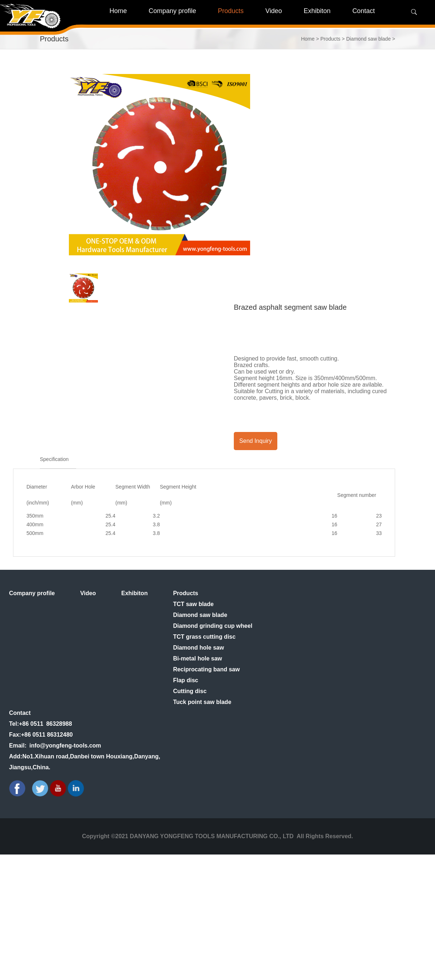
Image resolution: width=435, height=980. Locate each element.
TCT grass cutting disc (204, 637)
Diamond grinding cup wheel (213, 626)
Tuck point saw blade (202, 702)
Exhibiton (135, 593)
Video (88, 593)
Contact (20, 713)
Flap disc (185, 680)
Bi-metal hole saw (197, 658)
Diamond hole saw (198, 648)
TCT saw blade (193, 604)
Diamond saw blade (368, 39)
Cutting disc (190, 691)
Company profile (32, 593)
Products (330, 39)
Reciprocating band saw (206, 669)
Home (118, 11)
